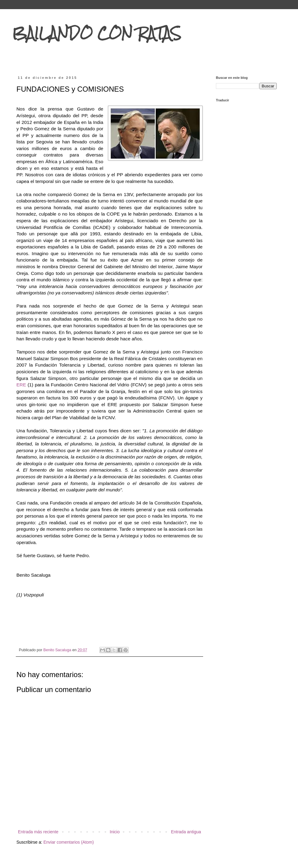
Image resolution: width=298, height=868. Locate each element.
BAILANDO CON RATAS (97, 33)
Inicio (115, 832)
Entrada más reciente (38, 832)
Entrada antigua (186, 832)
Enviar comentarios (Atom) (69, 842)
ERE (22, 385)
